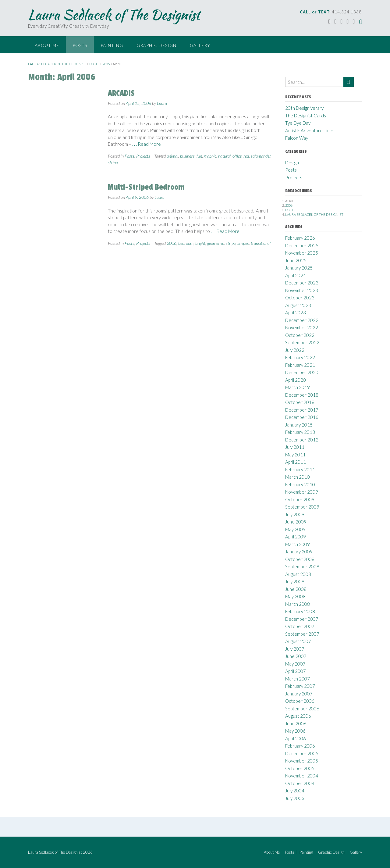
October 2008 (300, 559)
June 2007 (296, 656)
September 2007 (302, 634)
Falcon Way (297, 138)
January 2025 (299, 268)
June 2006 (296, 723)
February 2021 (300, 365)
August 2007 (298, 641)
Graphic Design (156, 45)
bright (200, 243)
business (187, 156)
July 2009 (295, 514)
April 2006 (296, 738)
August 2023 (298, 305)
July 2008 (295, 581)
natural (224, 156)
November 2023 (302, 290)
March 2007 (298, 679)
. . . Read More (147, 144)
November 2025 (302, 253)
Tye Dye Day (298, 123)
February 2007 (300, 686)
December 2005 (302, 753)
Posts (80, 45)
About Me (47, 45)
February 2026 (300, 238)
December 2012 (302, 440)
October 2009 (300, 499)
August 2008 (298, 574)
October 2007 (300, 626)
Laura (162, 103)
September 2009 (302, 507)
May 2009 (295, 529)
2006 (172, 243)
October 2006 (300, 701)
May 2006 (295, 731)
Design (292, 163)
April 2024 (296, 275)
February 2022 (300, 357)
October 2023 (300, 298)
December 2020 (302, 372)
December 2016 (302, 417)
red (246, 156)
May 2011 (295, 455)
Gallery (200, 45)
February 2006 (300, 746)
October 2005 (300, 768)
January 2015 (299, 425)
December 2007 (302, 619)
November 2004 (302, 776)
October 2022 (300, 335)
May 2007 (295, 664)
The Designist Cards (306, 116)
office (237, 156)
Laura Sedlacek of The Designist (114, 15)
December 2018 (302, 395)
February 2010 (300, 484)
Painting (112, 45)
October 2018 (300, 402)
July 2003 (295, 798)
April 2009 (296, 537)
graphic (210, 156)
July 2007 (295, 649)
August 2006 (298, 716)
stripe (113, 162)
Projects (143, 156)
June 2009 (296, 522)
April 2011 (296, 462)
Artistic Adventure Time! (310, 130)
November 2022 (302, 327)
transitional (261, 243)
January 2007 (299, 694)
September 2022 (302, 342)
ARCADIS (121, 93)
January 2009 (299, 552)
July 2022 (295, 350)
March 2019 (298, 387)
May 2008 (295, 596)
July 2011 (295, 447)
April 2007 (296, 671)
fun (199, 156)
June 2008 (296, 589)
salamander (261, 156)
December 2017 (302, 410)
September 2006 (302, 709)
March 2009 (298, 544)
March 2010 (298, 477)
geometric (216, 243)
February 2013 (300, 432)
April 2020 (296, 380)
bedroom (186, 243)
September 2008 (302, 566)
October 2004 (300, 783)
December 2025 (302, 245)
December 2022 (302, 320)
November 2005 (302, 761)
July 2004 (295, 791)
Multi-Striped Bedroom (146, 187)
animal (172, 156)
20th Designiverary (304, 108)
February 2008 (300, 611)
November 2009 (302, 492)
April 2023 (296, 313)
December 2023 (302, 283)
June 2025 (296, 260)
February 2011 (300, 470)
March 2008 (298, 604)
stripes (243, 243)
